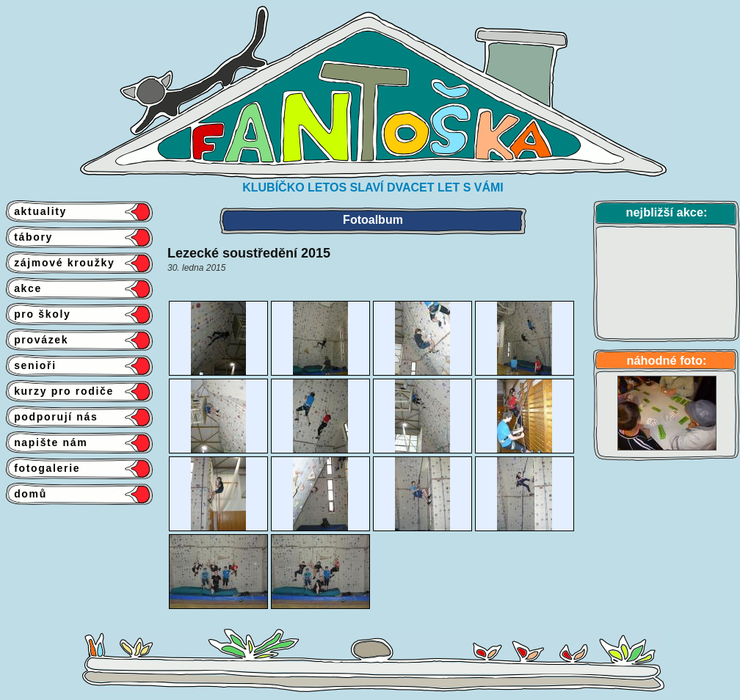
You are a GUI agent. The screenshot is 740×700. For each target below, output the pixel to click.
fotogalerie (43, 468)
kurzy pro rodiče (60, 391)
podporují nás (52, 417)
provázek (37, 340)
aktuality (36, 211)
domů (26, 494)
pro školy (39, 314)
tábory (29, 237)
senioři (31, 365)
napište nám (47, 442)
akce (24, 288)
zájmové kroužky (60, 263)
